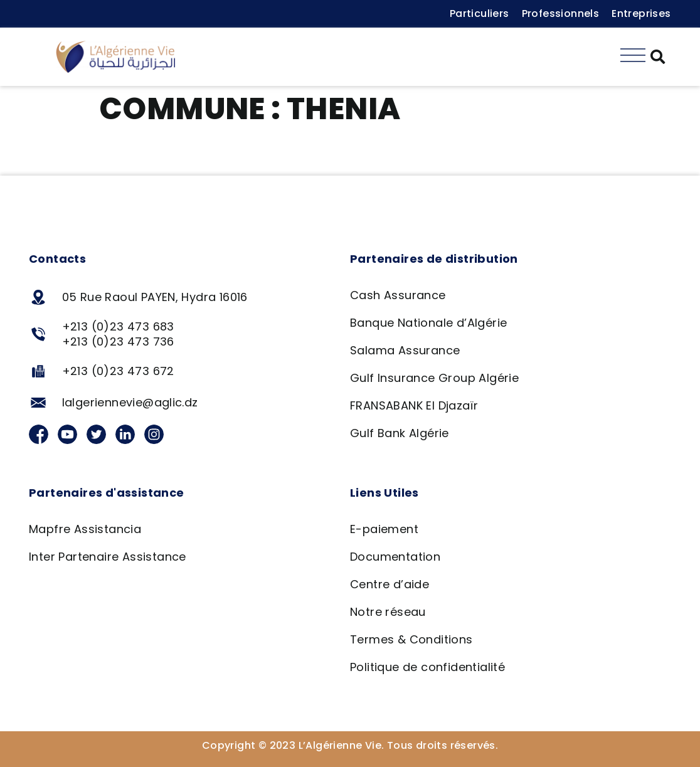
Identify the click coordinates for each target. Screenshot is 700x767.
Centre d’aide (390, 584)
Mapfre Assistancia (85, 529)
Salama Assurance (405, 350)
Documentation (395, 557)
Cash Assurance (398, 295)
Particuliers (480, 13)
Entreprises (641, 13)
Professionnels (561, 13)
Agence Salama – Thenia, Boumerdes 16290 (245, 156)
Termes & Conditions (411, 639)
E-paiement (384, 529)
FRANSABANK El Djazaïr (414, 405)
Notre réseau (388, 612)
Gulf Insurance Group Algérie (434, 378)
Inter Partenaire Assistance (108, 557)
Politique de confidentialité (427, 667)
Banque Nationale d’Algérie (428, 323)
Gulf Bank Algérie (400, 433)
